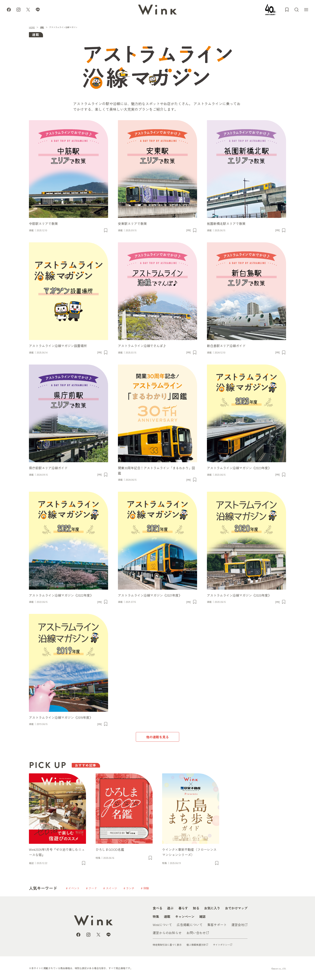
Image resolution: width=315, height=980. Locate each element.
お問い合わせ (196, 933)
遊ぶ (170, 908)
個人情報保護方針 (196, 945)
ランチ (130, 888)
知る (196, 908)
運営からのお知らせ (167, 933)
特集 (156, 916)
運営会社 (238, 925)
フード (93, 888)
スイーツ (111, 888)
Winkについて (162, 925)
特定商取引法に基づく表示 (167, 945)
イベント (74, 888)
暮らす (183, 908)
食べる (157, 908)
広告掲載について (190, 925)
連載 (42, 27)
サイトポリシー (221, 945)
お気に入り (212, 908)
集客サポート (217, 925)
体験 (146, 888)
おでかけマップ (236, 908)
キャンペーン (185, 916)
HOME (32, 27)
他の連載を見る (157, 737)
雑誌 (202, 916)
